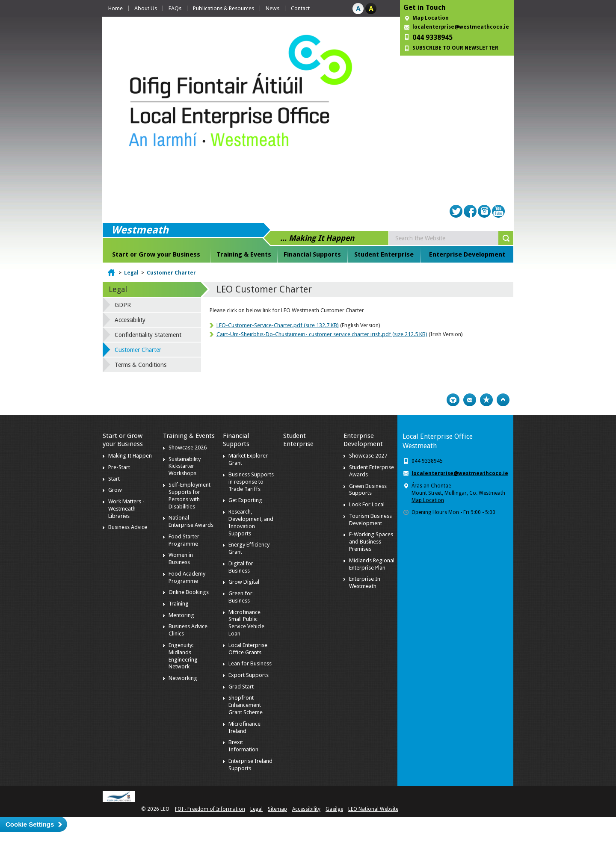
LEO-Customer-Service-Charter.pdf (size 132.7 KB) (278, 325)
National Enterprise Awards (191, 521)
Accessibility (130, 320)
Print (453, 400)
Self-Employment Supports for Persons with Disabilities (190, 496)
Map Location (431, 18)
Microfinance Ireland (244, 727)
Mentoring (181, 615)
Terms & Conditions (141, 365)
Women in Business (181, 558)
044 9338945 (432, 37)
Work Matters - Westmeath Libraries (126, 509)
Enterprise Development (467, 254)
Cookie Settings (30, 824)
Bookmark (486, 400)
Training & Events (244, 254)
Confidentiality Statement (148, 335)
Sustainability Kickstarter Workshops (185, 466)
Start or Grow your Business (156, 254)
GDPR (123, 305)
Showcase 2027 (368, 456)
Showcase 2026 (188, 448)
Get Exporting (245, 500)
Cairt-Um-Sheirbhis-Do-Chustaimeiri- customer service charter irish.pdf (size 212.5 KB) (322, 334)
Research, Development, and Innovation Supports (251, 523)
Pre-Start (119, 467)
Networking (183, 678)
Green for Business (240, 597)
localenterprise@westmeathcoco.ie (461, 27)
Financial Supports (312, 254)
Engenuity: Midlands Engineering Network (183, 656)
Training (179, 604)
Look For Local (367, 504)
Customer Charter (171, 273)
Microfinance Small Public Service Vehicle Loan (246, 623)
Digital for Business (241, 567)
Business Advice (128, 527)
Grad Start (241, 687)
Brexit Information (243, 746)
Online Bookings (189, 592)
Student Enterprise (384, 254)
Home (115, 8)
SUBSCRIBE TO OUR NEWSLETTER (455, 48)
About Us (146, 8)
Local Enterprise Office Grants (248, 649)
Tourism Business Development (370, 520)
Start (114, 479)
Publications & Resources (224, 8)
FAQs (175, 8)
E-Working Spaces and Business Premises (371, 542)
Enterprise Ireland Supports (250, 765)
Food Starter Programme (184, 540)
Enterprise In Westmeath (365, 582)
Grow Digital (244, 582)
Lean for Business (250, 663)
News (272, 8)
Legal (131, 273)
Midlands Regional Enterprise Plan (372, 564)
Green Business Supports (368, 490)
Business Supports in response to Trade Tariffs (251, 482)
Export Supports (249, 675)
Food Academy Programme (187, 577)
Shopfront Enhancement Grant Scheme (246, 705)
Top (503, 400)
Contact (300, 8)
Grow (115, 490)
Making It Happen (130, 456)
